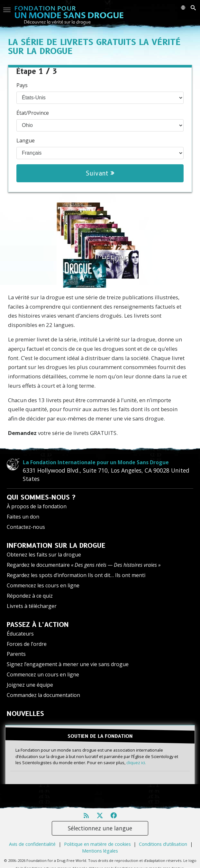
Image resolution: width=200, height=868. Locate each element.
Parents (16, 654)
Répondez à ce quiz (30, 596)
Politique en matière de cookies (97, 844)
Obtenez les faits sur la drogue (44, 555)
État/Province (33, 113)
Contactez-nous (26, 527)
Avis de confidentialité (32, 844)
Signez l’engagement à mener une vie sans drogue (68, 664)
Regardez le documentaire (84, 565)
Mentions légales (100, 851)
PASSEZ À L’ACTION (38, 625)
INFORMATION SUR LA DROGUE (56, 546)
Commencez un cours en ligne (43, 674)
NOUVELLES (25, 714)
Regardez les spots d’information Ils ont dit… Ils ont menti (76, 575)
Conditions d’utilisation (163, 844)
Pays (22, 85)
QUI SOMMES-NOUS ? (41, 497)
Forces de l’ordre (27, 644)
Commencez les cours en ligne (43, 585)
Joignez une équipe (30, 685)
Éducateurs (20, 634)
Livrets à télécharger (32, 606)
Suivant (100, 173)
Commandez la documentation (43, 695)
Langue (26, 140)
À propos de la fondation (37, 506)
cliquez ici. (136, 763)
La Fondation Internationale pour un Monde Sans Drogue (96, 462)
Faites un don (23, 517)
